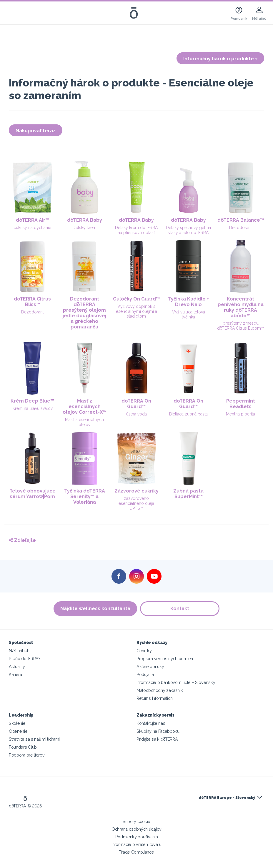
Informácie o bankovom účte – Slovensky (176, 682)
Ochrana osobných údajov (136, 829)
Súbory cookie (136, 821)
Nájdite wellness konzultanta (95, 609)
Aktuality (17, 666)
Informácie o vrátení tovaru (136, 844)
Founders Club (23, 747)
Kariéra (15, 674)
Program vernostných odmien (165, 658)
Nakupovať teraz (36, 131)
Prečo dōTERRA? (25, 658)
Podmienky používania (137, 837)
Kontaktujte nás (151, 723)
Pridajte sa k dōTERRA (157, 739)
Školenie (17, 723)
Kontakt (180, 609)
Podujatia (145, 674)
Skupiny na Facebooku (158, 731)
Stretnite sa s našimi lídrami (34, 739)
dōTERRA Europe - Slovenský (227, 798)
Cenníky (144, 651)
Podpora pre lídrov (27, 755)
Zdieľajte (22, 540)
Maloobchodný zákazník (160, 690)
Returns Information (155, 698)
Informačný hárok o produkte (220, 59)
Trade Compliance (136, 852)
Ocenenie (18, 731)
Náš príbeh (19, 651)
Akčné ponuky (150, 666)
